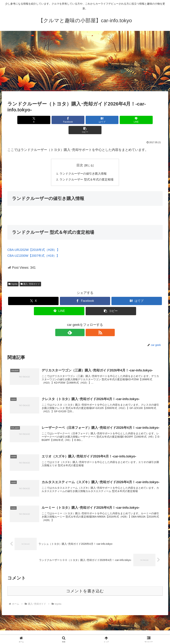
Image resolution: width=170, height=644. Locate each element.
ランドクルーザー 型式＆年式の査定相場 (86, 169)
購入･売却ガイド (30, 274)
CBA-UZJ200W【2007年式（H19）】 (35, 246)
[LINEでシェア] (111, 120)
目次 (80, 155)
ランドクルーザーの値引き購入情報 (83, 163)
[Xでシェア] (33, 120)
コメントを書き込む (85, 583)
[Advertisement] (85, 61)
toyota (13, 274)
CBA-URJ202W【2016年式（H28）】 (36, 240)
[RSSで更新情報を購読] (89, 322)
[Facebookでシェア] (59, 120)
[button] (137, 120)
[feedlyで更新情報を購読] (81, 322)
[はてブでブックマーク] (85, 120)
